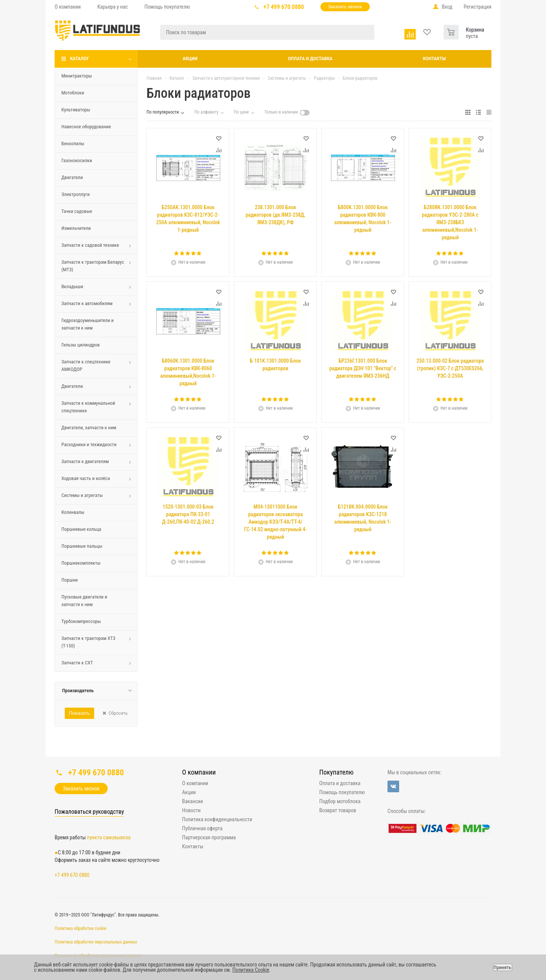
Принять (503, 967)
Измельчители (76, 228)
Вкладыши (72, 286)
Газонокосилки (77, 160)
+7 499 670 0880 (284, 7)
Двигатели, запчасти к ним (89, 428)
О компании (199, 772)
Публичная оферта (202, 828)
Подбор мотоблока (340, 801)
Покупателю (336, 772)
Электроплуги (75, 194)
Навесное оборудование (86, 127)
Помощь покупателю (342, 792)
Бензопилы (73, 144)
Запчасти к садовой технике (90, 245)
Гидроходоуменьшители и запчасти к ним (88, 324)
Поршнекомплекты (81, 563)
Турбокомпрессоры (81, 621)
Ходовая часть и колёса (86, 478)
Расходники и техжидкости (89, 444)
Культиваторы (76, 110)
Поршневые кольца (81, 529)
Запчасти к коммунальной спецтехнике (88, 407)
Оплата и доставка (310, 58)
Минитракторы (77, 76)
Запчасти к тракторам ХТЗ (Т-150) (88, 642)
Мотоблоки (73, 93)
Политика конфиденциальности (217, 819)
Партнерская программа (209, 837)
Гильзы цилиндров (81, 345)
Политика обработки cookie (80, 928)
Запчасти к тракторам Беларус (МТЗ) (93, 266)
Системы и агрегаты (82, 495)
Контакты (434, 58)
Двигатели (72, 177)
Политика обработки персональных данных (96, 942)
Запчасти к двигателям (85, 461)
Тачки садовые (77, 211)
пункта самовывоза (109, 837)
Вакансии (193, 801)
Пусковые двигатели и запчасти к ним (84, 601)
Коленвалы (73, 512)
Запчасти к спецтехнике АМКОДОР (86, 365)
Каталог (80, 58)
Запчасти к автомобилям (87, 303)
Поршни (69, 580)
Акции (190, 58)
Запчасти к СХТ (77, 663)
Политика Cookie (251, 970)
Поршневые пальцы (82, 546)
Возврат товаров (338, 810)
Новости (191, 810)
